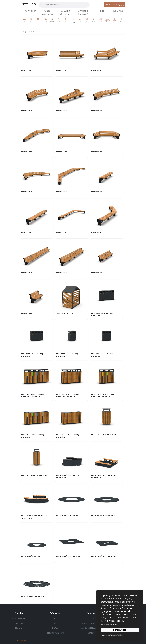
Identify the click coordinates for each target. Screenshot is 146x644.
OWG (55, 623)
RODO (55, 628)
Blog (100, 11)
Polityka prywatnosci (55, 633)
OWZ (55, 619)
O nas (91, 619)
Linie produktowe (48, 12)
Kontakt (118, 11)
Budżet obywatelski (65, 12)
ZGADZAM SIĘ (120, 630)
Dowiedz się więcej (110, 624)
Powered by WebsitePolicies (112, 635)
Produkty (30, 11)
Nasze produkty (19, 619)
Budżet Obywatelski (91, 623)
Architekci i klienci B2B (83, 12)
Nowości (19, 628)
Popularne (19, 623)
